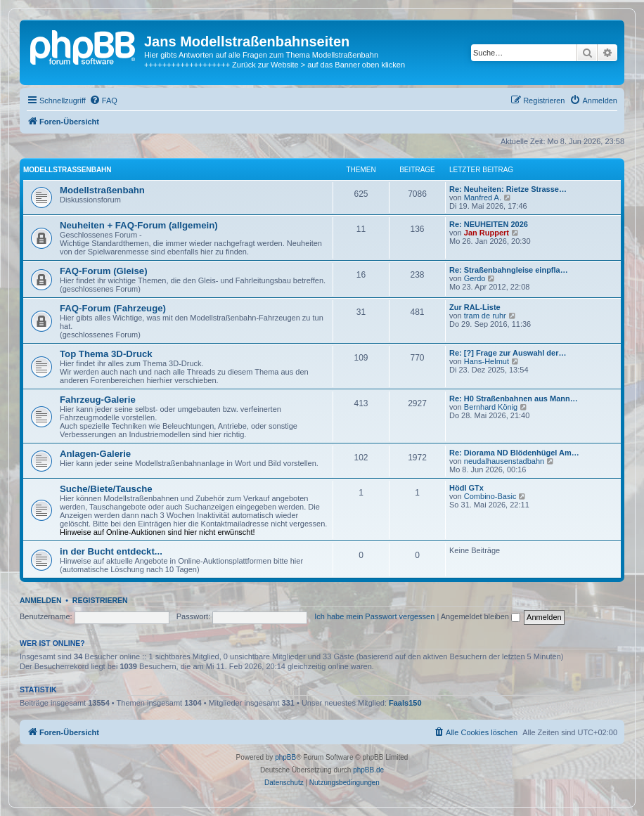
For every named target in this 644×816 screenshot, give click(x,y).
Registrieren (100, 600)
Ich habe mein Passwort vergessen (374, 616)
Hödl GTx (466, 488)
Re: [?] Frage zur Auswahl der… (508, 353)
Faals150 (405, 703)
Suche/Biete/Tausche (106, 489)
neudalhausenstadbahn (504, 461)
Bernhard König (491, 407)
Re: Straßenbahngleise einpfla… (509, 270)
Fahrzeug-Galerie (98, 400)
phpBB (285, 757)
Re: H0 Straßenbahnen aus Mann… (514, 399)
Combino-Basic (490, 496)
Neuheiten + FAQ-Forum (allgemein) (139, 225)
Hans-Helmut (487, 361)
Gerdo (475, 278)
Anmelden (41, 600)
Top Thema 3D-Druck (106, 354)
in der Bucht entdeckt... (111, 551)
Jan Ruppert (487, 233)
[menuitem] (103, 101)
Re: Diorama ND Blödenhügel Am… (514, 453)
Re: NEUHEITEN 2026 (489, 224)
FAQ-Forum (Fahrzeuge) (113, 308)
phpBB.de (368, 770)
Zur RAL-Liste (475, 307)
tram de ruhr (485, 316)
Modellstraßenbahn (67, 170)
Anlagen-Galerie (95, 454)
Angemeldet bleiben (481, 616)
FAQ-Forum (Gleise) (104, 271)
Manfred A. (483, 197)
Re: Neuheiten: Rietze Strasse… (508, 189)
